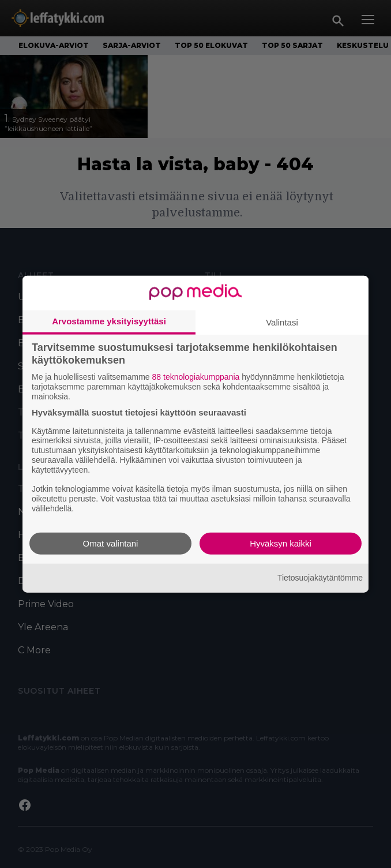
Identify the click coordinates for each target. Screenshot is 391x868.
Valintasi (282, 322)
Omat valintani (111, 543)
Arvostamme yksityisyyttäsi (109, 321)
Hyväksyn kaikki (281, 543)
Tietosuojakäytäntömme (320, 578)
